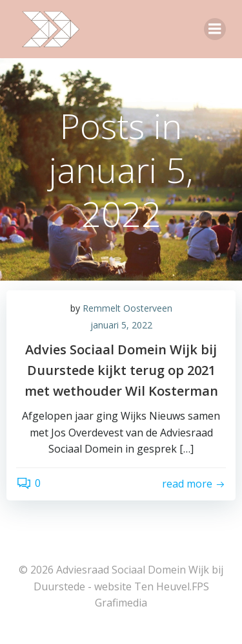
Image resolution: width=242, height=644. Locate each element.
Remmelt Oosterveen (127, 308)
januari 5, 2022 (121, 325)
